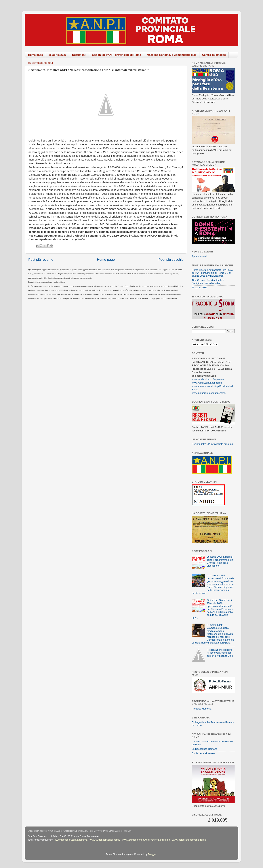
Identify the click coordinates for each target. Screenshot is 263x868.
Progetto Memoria (202, 709)
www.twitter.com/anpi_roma (207, 383)
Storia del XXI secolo (203, 753)
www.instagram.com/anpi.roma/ (209, 393)
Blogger (152, 854)
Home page (36, 55)
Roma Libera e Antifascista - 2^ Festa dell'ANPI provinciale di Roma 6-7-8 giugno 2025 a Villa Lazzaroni (212, 273)
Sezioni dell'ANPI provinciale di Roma (117, 55)
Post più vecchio (171, 260)
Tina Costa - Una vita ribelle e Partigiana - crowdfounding (208, 282)
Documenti (79, 55)
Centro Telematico (214, 55)
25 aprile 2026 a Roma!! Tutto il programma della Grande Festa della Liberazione (220, 561)
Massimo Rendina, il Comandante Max (172, 55)
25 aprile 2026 (58, 55)
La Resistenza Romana (205, 749)
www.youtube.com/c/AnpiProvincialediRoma (146, 840)
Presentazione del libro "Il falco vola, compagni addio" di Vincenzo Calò (220, 653)
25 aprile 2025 (200, 287)
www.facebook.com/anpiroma (208, 379)
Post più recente (41, 260)
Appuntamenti (199, 256)
